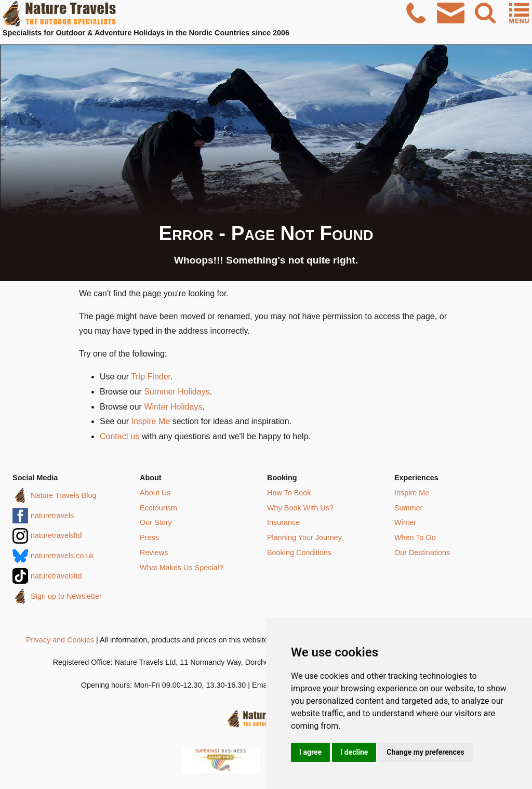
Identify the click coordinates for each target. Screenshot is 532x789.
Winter (405, 522)
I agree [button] (310, 752)
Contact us (119, 436)
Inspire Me (150, 421)
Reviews (154, 553)
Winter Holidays (173, 407)
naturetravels (52, 516)
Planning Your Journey (304, 537)
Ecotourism (158, 508)
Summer (408, 508)
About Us (155, 493)
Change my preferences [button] (425, 752)
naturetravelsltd (56, 535)
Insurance (283, 522)
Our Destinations (422, 553)
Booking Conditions (299, 553)
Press (149, 537)
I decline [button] (354, 752)
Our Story (156, 522)
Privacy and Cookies (60, 640)
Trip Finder (151, 377)
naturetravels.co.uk (62, 556)
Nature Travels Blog (63, 495)
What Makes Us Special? (182, 568)
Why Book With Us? (300, 508)
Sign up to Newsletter (66, 596)
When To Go (415, 537)
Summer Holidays (177, 392)
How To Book (289, 493)
